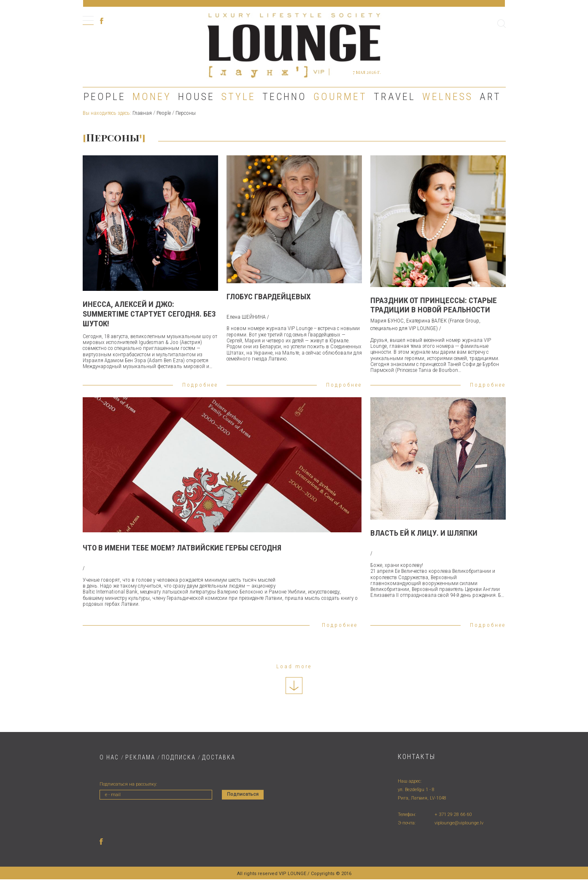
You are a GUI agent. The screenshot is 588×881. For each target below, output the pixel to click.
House (196, 97)
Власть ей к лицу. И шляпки (424, 533)
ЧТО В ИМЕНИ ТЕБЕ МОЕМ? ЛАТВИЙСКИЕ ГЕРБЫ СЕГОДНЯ (182, 548)
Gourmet (340, 97)
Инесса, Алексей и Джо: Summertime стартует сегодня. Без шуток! (149, 314)
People (105, 97)
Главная (142, 113)
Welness (448, 97)
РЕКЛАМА (140, 757)
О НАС (109, 757)
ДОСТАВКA (219, 757)
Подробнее (200, 385)
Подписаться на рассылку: (128, 784)
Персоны (186, 113)
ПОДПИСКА (179, 757)
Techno (285, 97)
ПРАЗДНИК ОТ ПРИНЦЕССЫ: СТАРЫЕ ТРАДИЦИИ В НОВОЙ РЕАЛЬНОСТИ (434, 305)
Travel (395, 97)
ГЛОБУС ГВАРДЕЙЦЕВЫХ (269, 297)
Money (152, 97)
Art (490, 97)
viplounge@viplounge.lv (459, 823)
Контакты (417, 757)
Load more (294, 666)
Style (239, 97)
